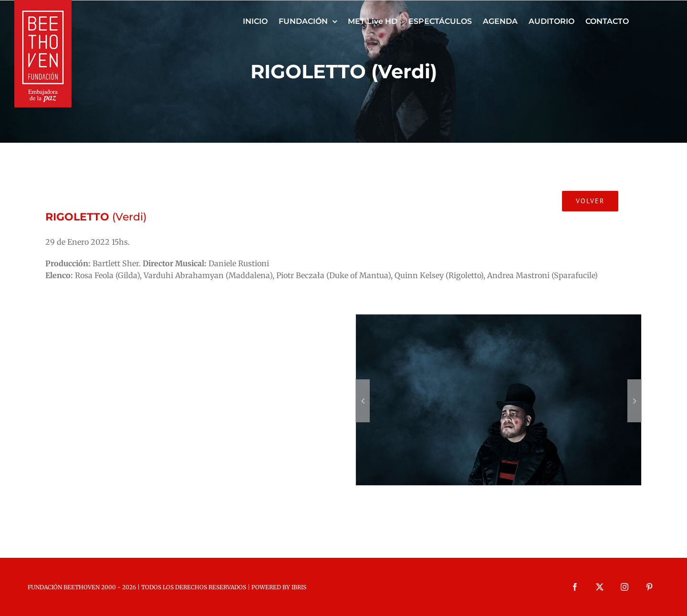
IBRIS (299, 587)
